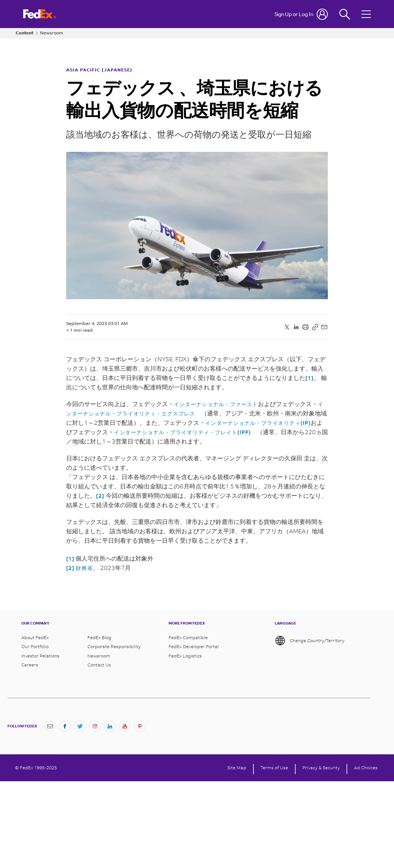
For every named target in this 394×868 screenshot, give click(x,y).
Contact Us (99, 665)
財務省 (84, 568)
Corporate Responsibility (114, 647)
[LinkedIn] (110, 726)
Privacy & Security (321, 768)
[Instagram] (95, 726)
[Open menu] (367, 14)
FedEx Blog (99, 638)
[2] (100, 496)
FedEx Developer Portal (194, 647)
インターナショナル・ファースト (216, 404)
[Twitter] (80, 726)
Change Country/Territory (310, 641)
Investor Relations (40, 656)
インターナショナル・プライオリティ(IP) (258, 423)
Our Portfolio (35, 647)
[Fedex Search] (345, 14)
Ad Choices (366, 768)
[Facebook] (65, 726)
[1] (310, 378)
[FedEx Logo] (40, 14)
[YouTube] (125, 726)
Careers (30, 665)
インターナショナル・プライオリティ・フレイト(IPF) (182, 432)
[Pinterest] (140, 726)
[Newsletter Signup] (50, 726)
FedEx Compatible (188, 638)
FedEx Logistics (185, 656)
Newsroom (52, 33)
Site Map (237, 768)
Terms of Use (274, 768)
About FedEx (35, 638)
